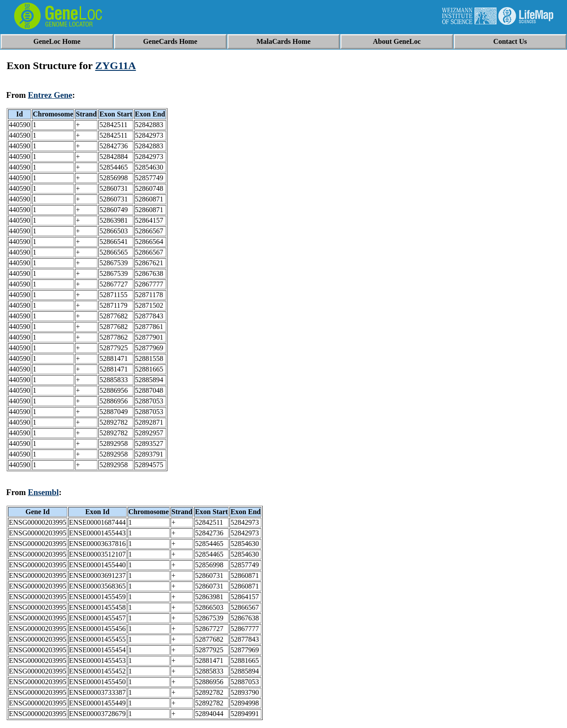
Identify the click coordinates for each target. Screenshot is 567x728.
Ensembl (43, 492)
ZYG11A (116, 66)
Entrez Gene (50, 95)
